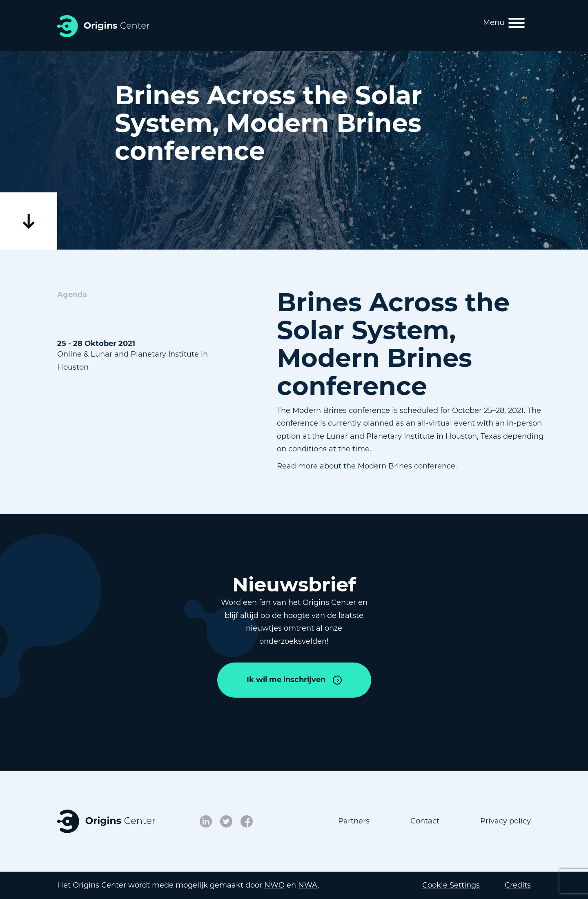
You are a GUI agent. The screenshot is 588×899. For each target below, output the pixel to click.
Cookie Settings (451, 885)
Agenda (72, 294)
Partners (354, 821)
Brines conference (422, 466)
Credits (518, 885)
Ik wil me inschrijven (286, 680)
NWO (274, 885)
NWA (308, 885)
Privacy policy (506, 821)
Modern (373, 466)
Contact (425, 821)
